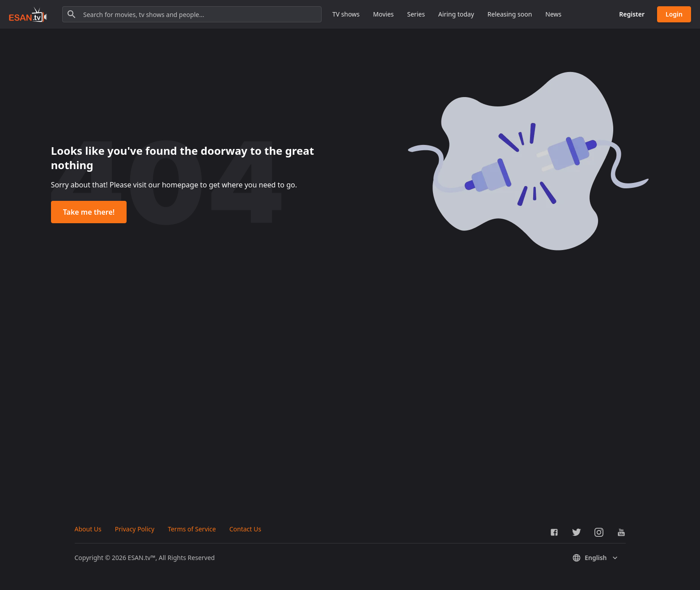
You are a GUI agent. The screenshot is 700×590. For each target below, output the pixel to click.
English (596, 558)
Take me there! (89, 212)
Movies (383, 14)
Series (416, 14)
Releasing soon (510, 14)
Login (674, 14)
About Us (88, 529)
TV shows (346, 14)
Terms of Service (192, 529)
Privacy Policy (135, 529)
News (553, 14)
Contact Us (245, 529)
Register (632, 14)
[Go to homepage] (28, 14)
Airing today (456, 14)
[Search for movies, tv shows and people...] (192, 14)
